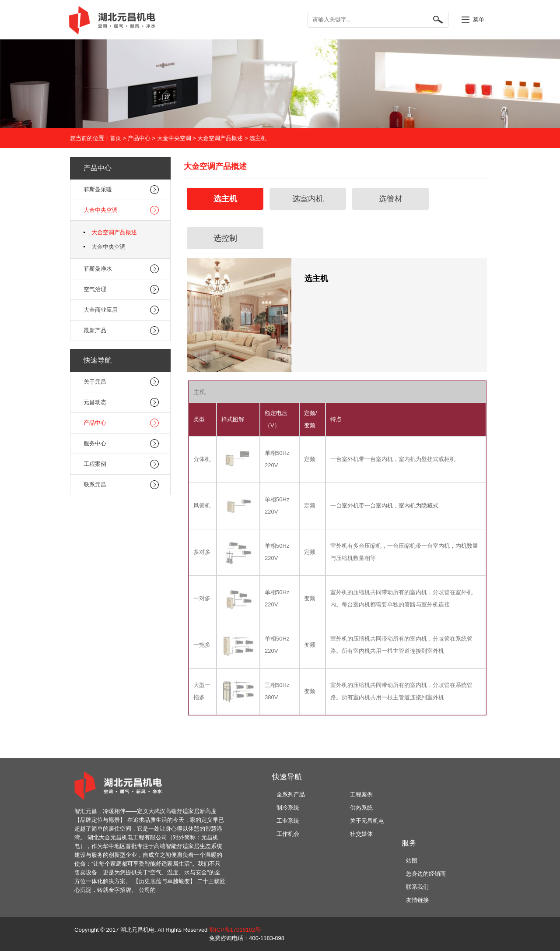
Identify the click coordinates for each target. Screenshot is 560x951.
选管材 (391, 199)
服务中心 (95, 443)
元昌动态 (95, 402)
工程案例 (95, 464)
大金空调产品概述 (220, 138)
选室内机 (308, 199)
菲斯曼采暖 (98, 189)
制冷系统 (288, 808)
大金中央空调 (174, 138)
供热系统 (361, 808)
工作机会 (288, 834)
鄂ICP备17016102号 (235, 930)
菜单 (479, 19)
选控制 (225, 238)
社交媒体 (361, 834)
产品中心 (139, 138)
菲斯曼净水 (98, 269)
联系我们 (417, 887)
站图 (412, 861)
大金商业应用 (101, 310)
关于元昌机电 (367, 821)
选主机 (258, 138)
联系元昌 (95, 484)
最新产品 (95, 330)
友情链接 (417, 900)
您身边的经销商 (426, 874)
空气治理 (95, 289)
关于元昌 (95, 382)
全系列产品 (291, 794)
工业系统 (288, 821)
